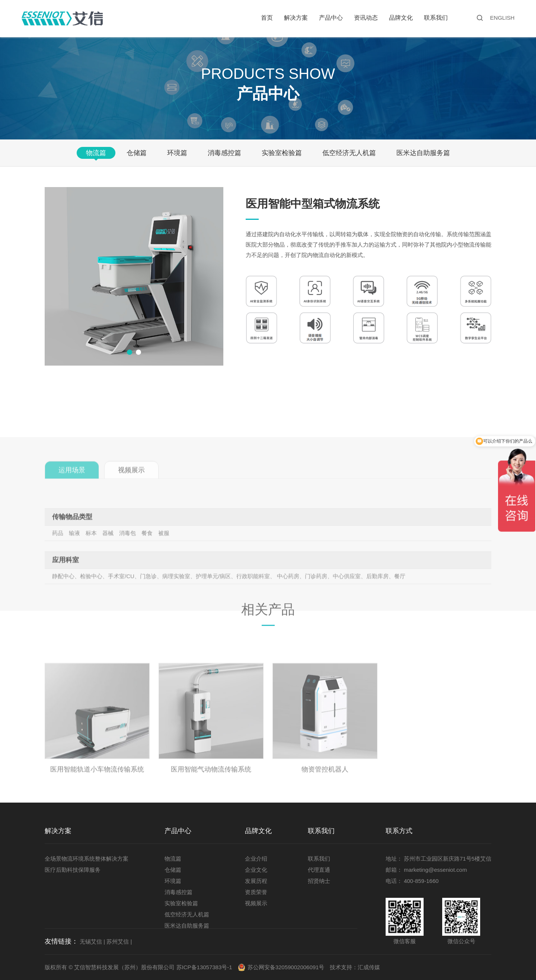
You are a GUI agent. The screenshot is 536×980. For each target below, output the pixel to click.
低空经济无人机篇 (349, 153)
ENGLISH (502, 18)
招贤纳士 (319, 881)
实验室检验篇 (282, 153)
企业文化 (256, 870)
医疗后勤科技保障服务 (73, 870)
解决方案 (296, 18)
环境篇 (177, 153)
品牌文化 (401, 18)
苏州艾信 (118, 942)
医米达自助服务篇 (423, 153)
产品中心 (331, 18)
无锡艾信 (91, 942)
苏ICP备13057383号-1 (204, 967)
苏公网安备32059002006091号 (286, 967)
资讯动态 (366, 18)
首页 (267, 18)
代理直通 (319, 870)
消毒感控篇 (224, 153)
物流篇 (96, 153)
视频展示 (256, 903)
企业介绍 (256, 859)
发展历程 (256, 881)
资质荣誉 (256, 892)
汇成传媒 (369, 967)
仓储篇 (137, 153)
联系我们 (436, 18)
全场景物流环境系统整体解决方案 (87, 859)
